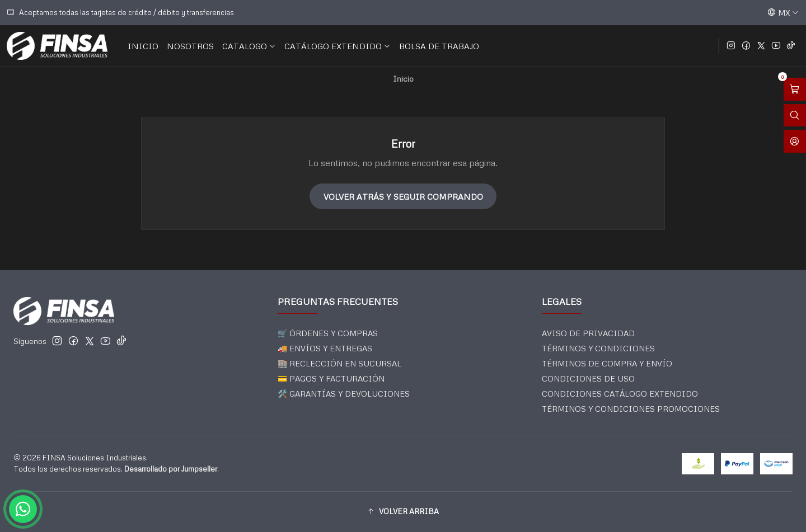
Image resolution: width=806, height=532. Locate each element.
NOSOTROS (190, 46)
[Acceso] (795, 141)
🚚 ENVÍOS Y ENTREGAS (325, 348)
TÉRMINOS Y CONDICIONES (598, 348)
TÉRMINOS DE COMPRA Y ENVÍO (607, 363)
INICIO (143, 46)
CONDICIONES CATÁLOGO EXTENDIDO (620, 394)
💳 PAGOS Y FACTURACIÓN (331, 378)
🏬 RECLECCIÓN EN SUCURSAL (339, 363)
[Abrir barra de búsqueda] (795, 116)
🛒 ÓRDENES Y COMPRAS (328, 333)
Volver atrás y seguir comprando (403, 196)
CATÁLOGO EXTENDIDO (338, 46)
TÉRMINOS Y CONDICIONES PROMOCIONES (631, 409)
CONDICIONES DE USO (588, 378)
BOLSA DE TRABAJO (439, 46)
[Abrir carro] (795, 89)
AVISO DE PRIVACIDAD (588, 333)
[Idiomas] (783, 12)
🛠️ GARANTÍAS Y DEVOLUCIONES (344, 394)
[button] (403, 512)
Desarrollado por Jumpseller (171, 469)
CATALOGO (249, 46)
